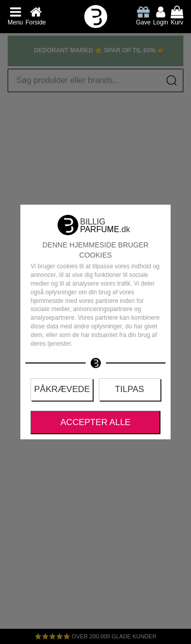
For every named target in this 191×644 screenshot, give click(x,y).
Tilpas (130, 389)
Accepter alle (96, 422)
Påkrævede (62, 389)
